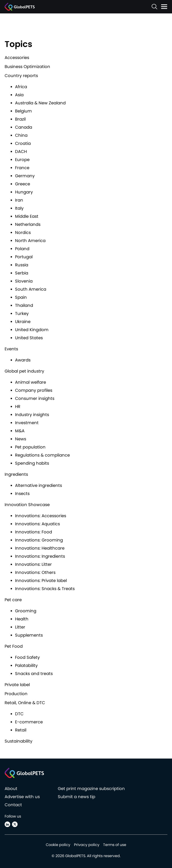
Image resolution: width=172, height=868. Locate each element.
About (11, 789)
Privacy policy (87, 845)
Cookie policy (58, 845)
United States (29, 338)
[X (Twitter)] (15, 824)
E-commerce (29, 722)
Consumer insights (35, 398)
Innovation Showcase (27, 505)
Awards (23, 360)
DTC (19, 714)
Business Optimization (27, 67)
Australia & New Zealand (40, 103)
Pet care (13, 600)
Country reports (21, 76)
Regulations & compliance (42, 455)
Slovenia (24, 281)
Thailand (24, 305)
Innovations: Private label (41, 580)
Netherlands (28, 224)
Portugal (24, 257)
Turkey (22, 313)
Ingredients (16, 474)
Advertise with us (22, 797)
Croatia (23, 143)
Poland (22, 249)
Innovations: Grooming (39, 540)
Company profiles (34, 390)
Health (22, 619)
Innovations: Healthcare (40, 548)
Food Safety (27, 657)
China (21, 135)
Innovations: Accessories (41, 516)
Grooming (26, 611)
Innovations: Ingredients (40, 556)
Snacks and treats (34, 674)
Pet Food (14, 646)
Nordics (23, 232)
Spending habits (32, 463)
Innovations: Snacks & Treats (45, 589)
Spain (21, 297)
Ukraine (23, 322)
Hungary (24, 192)
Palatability (26, 665)
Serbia (22, 273)
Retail (21, 730)
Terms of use (115, 845)
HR (18, 406)
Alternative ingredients (38, 485)
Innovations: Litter (33, 564)
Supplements (29, 635)
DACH (21, 151)
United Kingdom (32, 330)
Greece (23, 184)
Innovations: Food (34, 532)
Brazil (20, 119)
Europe (22, 160)
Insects (22, 493)
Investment (27, 423)
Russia (22, 265)
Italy (19, 208)
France (22, 168)
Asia (19, 95)
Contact (13, 805)
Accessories (17, 58)
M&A (20, 431)
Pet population (30, 447)
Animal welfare (31, 382)
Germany (25, 176)
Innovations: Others (35, 572)
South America (31, 289)
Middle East (27, 216)
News (21, 439)
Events (11, 349)
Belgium (23, 111)
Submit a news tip (77, 797)
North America (30, 241)
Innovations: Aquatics (37, 524)
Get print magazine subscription (91, 789)
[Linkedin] (7, 824)
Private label (17, 685)
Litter (20, 627)
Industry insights (32, 415)
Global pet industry (24, 371)
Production (16, 694)
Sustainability (18, 741)
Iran (19, 200)
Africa (21, 87)
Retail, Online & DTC (25, 703)
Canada (24, 127)
